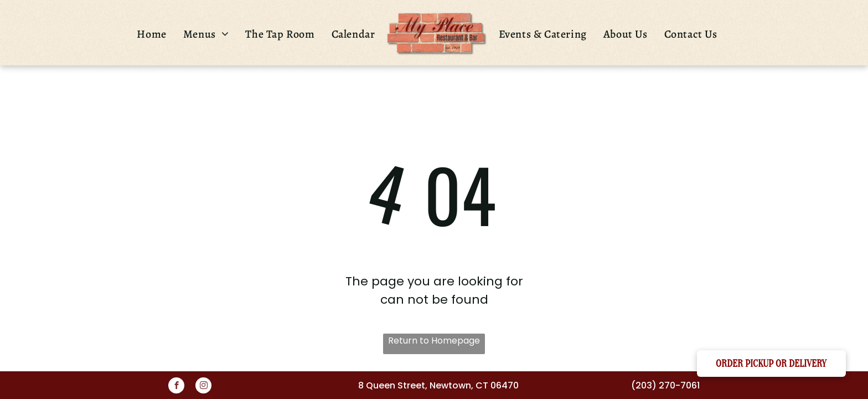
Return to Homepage (434, 341)
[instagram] (203, 387)
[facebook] (176, 387)
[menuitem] (151, 34)
